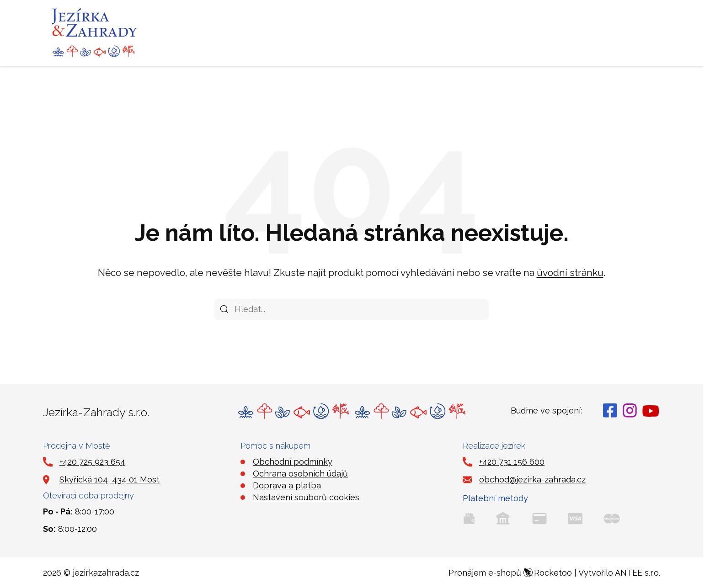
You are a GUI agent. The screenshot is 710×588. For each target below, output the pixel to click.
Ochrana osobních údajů (300, 474)
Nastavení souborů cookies (306, 497)
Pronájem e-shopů (510, 573)
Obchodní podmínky (293, 462)
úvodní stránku (570, 273)
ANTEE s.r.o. (638, 573)
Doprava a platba (287, 485)
